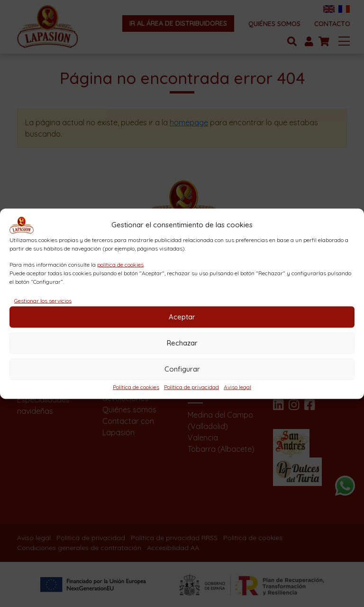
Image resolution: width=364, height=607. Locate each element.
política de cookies (120, 264)
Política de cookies (136, 387)
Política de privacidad (191, 387)
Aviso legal (237, 387)
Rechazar (182, 343)
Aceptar (182, 317)
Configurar (182, 369)
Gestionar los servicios (43, 300)
